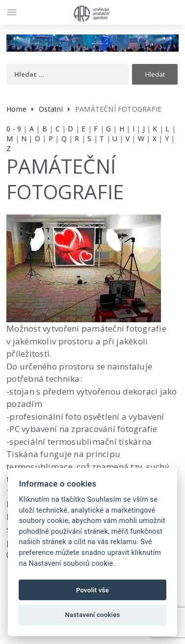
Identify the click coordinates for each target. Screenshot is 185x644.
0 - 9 (14, 129)
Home (16, 109)
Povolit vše (92, 590)
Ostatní (51, 109)
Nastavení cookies (93, 615)
